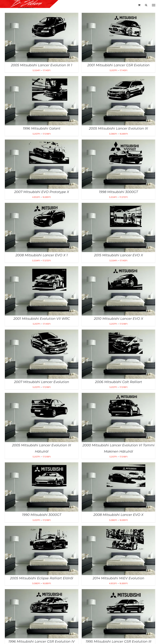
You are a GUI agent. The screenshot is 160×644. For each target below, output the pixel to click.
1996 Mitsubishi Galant (42, 128)
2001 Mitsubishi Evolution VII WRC (42, 319)
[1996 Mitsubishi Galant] (42, 78)
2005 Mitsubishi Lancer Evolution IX (118, 128)
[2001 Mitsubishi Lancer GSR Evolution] (118, 15)
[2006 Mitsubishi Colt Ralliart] (118, 332)
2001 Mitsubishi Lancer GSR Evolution (118, 65)
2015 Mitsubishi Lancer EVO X (119, 255)
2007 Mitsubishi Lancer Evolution (42, 382)
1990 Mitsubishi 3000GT (42, 515)
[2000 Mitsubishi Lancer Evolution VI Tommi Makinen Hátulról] (118, 395)
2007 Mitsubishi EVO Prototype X (42, 192)
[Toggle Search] (146, 5)
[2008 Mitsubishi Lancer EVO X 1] (42, 205)
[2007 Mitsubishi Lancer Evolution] (42, 332)
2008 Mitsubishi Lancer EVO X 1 (42, 255)
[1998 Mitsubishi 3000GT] (118, 142)
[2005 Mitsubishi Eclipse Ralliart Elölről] (42, 528)
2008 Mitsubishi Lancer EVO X (118, 515)
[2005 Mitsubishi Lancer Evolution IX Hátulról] (42, 395)
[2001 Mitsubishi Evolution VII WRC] (42, 268)
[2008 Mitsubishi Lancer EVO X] (118, 465)
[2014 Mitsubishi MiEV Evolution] (118, 528)
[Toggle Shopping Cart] (139, 5)
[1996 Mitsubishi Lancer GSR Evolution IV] (42, 591)
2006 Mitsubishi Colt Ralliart (119, 382)
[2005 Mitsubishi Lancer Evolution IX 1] (42, 15)
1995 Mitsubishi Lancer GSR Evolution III (118, 641)
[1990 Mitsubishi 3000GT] (42, 465)
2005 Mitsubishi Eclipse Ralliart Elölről (42, 578)
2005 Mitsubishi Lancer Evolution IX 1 (42, 65)
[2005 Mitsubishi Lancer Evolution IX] (118, 78)
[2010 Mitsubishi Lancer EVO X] (118, 268)
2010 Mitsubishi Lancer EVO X (119, 319)
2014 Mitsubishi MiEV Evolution (118, 578)
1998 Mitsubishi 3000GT (118, 192)
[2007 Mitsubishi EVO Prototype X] (42, 142)
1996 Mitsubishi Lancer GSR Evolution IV (42, 641)
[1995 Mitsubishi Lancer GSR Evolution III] (118, 591)
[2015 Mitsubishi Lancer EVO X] (118, 205)
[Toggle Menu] (154, 5)
